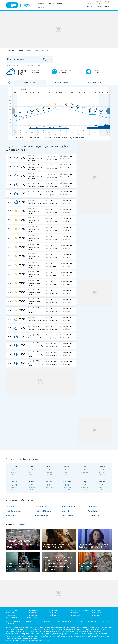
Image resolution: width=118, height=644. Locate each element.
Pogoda (27, 5)
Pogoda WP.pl (10, 51)
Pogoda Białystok (11, 610)
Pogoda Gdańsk (54, 610)
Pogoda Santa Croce (12, 506)
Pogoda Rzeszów (54, 615)
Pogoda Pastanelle (12, 516)
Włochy (21, 51)
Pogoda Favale (93, 506)
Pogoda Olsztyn (96, 613)
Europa (51, 4)
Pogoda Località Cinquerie (43, 511)
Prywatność (48, 621)
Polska (41, 4)
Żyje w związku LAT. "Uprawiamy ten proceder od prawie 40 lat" (93, 545)
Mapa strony (92, 621)
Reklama (28, 621)
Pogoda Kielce (10, 613)
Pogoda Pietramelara (41, 516)
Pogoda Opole (10, 615)
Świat (60, 4)
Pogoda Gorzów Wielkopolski (79, 610)
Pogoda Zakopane (33, 617)
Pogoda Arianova (93, 516)
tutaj (48, 640)
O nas (38, 621)
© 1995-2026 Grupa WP (13, 621)
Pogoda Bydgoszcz (33, 610)
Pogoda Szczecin (75, 615)
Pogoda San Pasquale (68, 506)
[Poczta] (89, 5)
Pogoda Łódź (74, 613)
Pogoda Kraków (32, 613)
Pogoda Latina (93, 511)
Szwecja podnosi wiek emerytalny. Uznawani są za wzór (91, 567)
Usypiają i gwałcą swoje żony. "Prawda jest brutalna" (56, 545)
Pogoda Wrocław (11, 617)
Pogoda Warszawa (97, 615)
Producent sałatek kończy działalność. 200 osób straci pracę (20, 544)
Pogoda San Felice (67, 516)
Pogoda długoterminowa (63, 82)
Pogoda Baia (65, 511)
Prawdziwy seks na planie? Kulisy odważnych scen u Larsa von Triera (21, 567)
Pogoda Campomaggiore (14, 511)
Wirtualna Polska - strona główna (12, 5)
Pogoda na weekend (96, 82)
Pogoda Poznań (32, 615)
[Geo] (50, 59)
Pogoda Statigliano (41, 506)
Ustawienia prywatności (64, 621)
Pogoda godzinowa (30, 82)
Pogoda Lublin (53, 613)
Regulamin (80, 621)
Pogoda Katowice (97, 610)
